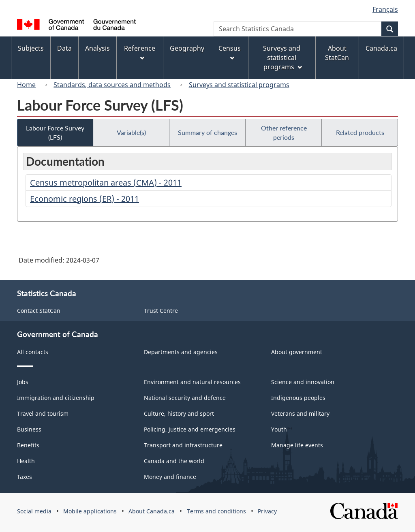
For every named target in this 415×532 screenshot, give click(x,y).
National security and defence (185, 398)
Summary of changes (207, 132)
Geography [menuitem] (187, 48)
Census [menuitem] (230, 52)
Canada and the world (174, 461)
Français (385, 9)
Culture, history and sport (179, 413)
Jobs (23, 382)
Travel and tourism (43, 413)
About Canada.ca (152, 511)
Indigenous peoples (298, 398)
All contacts (33, 352)
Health (26, 461)
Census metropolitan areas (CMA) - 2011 (106, 183)
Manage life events (297, 445)
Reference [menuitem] (140, 52)
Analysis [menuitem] (97, 48)
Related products (360, 132)
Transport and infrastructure (183, 445)
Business (29, 429)
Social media (34, 511)
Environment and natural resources (192, 382)
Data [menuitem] (64, 48)
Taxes (25, 477)
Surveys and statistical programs (239, 85)
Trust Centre (161, 311)
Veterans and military (300, 413)
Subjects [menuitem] (31, 48)
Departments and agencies (181, 352)
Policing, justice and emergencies (190, 429)
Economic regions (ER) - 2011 (84, 199)
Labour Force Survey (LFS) (55, 132)
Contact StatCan (39, 311)
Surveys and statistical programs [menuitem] (282, 58)
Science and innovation (303, 382)
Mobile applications (90, 511)
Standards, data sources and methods (112, 85)
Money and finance (170, 477)
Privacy (267, 511)
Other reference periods (284, 132)
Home (26, 85)
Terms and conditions (216, 511)
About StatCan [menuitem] (337, 53)
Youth (279, 429)
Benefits (28, 445)
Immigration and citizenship (56, 398)
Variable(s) (131, 132)
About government (297, 352)
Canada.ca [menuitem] (381, 48)
